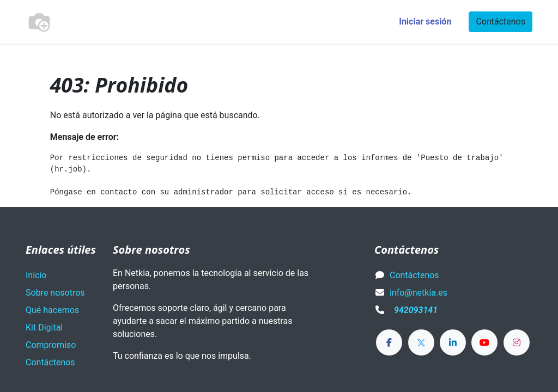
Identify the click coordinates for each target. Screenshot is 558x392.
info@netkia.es (418, 293)
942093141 (416, 310)
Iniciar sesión (425, 22)
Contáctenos (501, 22)
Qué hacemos (52, 310)
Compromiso (51, 345)
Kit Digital (44, 327)
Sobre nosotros (55, 293)
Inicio (36, 275)
